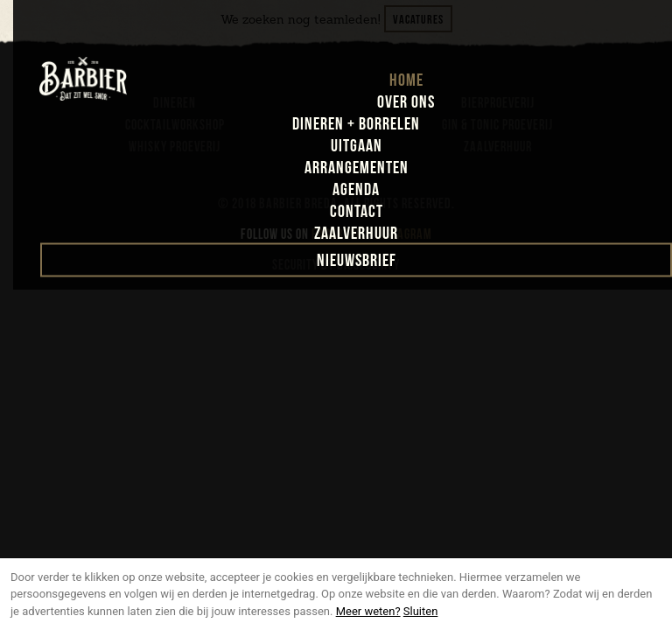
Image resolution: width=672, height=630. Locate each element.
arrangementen (357, 168)
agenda (356, 190)
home (406, 80)
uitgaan (357, 146)
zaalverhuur (356, 234)
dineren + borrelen (356, 124)
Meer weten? (368, 611)
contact (357, 212)
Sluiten (421, 611)
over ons (406, 102)
